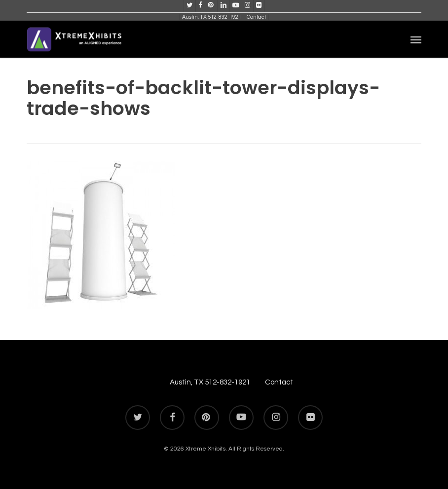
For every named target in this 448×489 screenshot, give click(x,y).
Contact (279, 382)
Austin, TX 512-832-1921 (210, 382)
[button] (416, 39)
